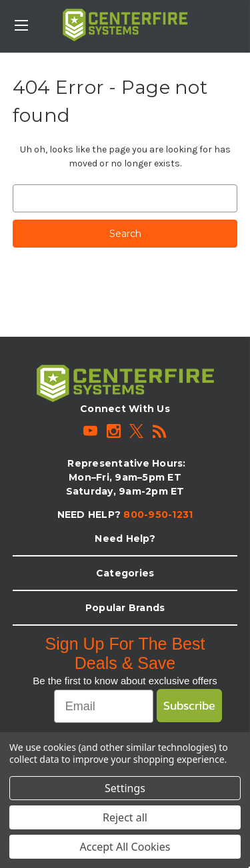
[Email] (104, 706)
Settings (125, 788)
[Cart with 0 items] (243, 17)
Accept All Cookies (125, 847)
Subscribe (189, 705)
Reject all (125, 817)
